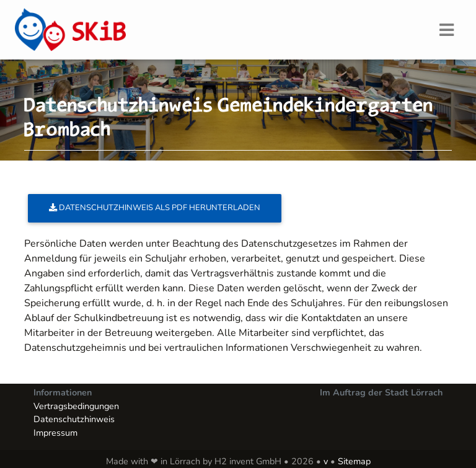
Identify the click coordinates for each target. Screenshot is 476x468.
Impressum (55, 433)
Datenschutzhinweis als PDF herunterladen (155, 208)
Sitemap (354, 461)
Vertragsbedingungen (76, 406)
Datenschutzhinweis (74, 419)
